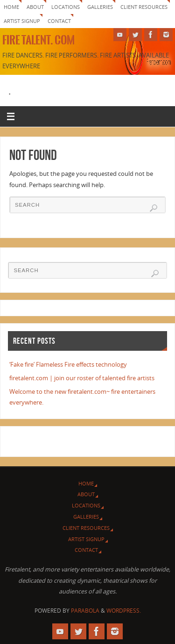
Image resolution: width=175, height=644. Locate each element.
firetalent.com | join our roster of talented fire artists (82, 378)
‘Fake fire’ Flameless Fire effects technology (68, 365)
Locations (66, 7)
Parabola (85, 611)
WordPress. (124, 611)
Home (11, 7)
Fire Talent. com (38, 40)
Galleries (100, 7)
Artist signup (22, 21)
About (35, 7)
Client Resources (144, 7)
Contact (59, 21)
